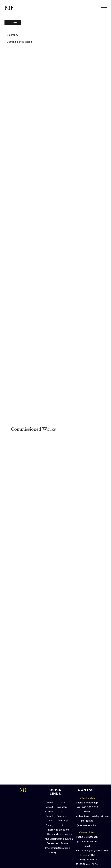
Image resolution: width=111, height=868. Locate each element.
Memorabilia (64, 793)
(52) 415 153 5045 (87, 786)
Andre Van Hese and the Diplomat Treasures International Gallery (52, 786)
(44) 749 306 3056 (87, 752)
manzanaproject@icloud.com (92, 796)
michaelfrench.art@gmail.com (92, 761)
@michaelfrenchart (87, 770)
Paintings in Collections (63, 770)
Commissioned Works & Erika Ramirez (65, 784)
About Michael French (50, 757)
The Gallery (50, 768)
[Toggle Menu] (104, 8)
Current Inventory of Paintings (62, 754)
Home (50, 747)
